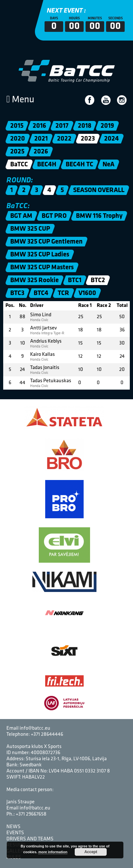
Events (15, 833)
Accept (91, 852)
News (13, 827)
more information (53, 852)
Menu (20, 100)
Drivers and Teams (30, 839)
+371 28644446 (47, 734)
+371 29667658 (31, 814)
